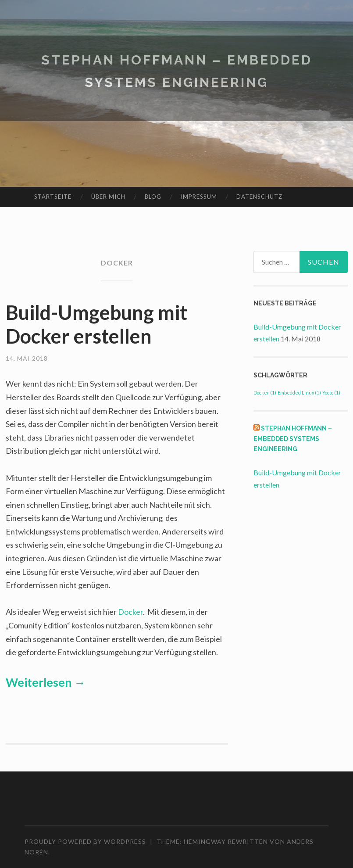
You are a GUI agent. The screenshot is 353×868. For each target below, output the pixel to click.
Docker (130, 612)
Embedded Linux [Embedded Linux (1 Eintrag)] (299, 393)
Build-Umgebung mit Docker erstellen (96, 324)
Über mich (108, 197)
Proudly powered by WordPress (85, 841)
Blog (153, 197)
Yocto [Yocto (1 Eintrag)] (331, 393)
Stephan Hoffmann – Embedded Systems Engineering (293, 439)
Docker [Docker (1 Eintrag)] (265, 393)
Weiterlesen (46, 682)
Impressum (199, 197)
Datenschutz (259, 197)
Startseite (53, 197)
